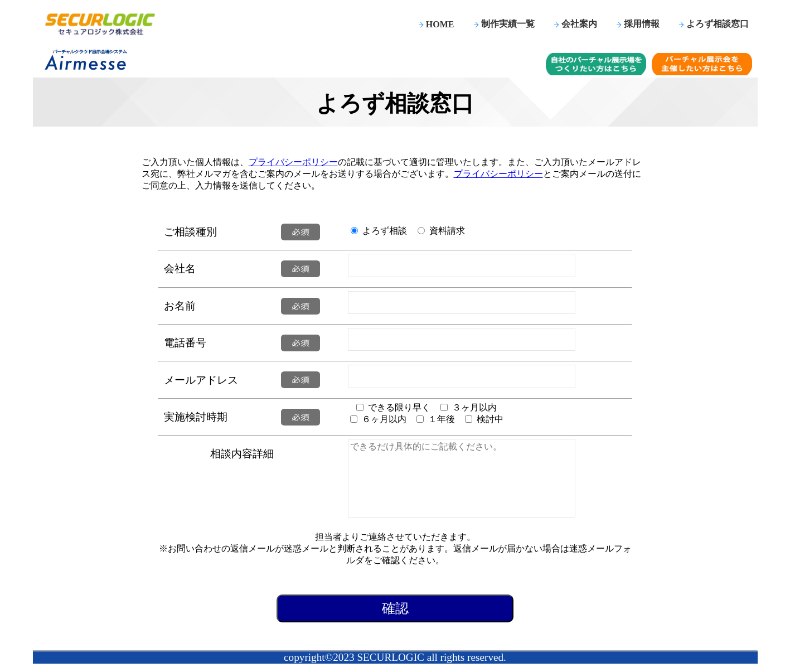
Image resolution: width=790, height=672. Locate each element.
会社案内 (579, 24)
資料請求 (447, 231)
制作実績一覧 (508, 24)
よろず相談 (385, 231)
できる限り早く (399, 407)
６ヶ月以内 (384, 419)
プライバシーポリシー (293, 162)
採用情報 (642, 24)
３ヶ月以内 (474, 407)
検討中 (490, 419)
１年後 (442, 419)
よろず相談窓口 (718, 24)
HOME (440, 24)
